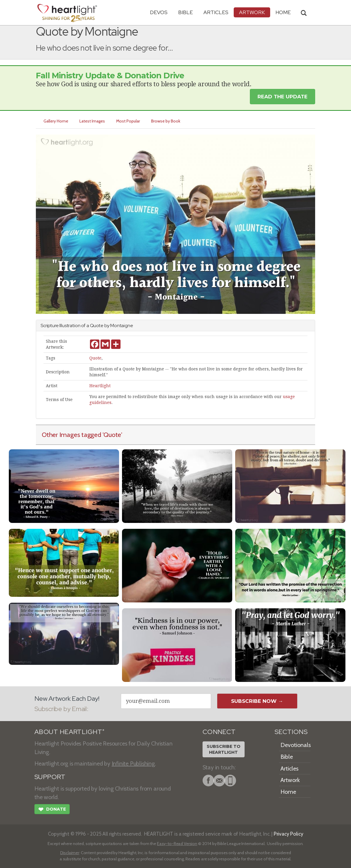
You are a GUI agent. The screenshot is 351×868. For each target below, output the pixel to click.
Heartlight (100, 386)
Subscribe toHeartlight (224, 749)
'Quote (112, 435)
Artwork (252, 12)
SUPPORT (50, 777)
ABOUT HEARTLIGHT (69, 732)
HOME (283, 12)
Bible (185, 12)
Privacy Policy (289, 834)
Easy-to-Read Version (177, 844)
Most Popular (128, 121)
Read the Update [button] (283, 97)
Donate (52, 810)
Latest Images (92, 121)
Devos (159, 12)
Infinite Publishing (133, 763)
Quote (95, 358)
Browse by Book (166, 121)
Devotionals (296, 745)
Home (288, 792)
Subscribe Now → (257, 701)
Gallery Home (56, 121)
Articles (216, 12)
